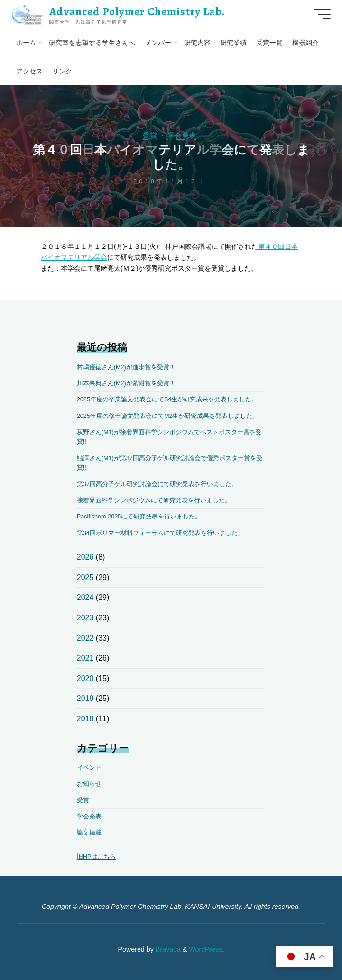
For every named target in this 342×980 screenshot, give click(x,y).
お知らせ (89, 784)
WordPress (205, 949)
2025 (85, 577)
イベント (89, 767)
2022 (85, 638)
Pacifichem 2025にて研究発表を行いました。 (139, 516)
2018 (85, 719)
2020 (85, 678)
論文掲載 (89, 832)
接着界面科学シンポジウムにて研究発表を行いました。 (154, 500)
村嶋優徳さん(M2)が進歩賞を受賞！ (126, 367)
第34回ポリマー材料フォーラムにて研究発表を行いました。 (160, 533)
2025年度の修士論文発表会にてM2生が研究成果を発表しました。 (168, 416)
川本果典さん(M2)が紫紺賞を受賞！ (126, 383)
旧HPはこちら (97, 857)
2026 (85, 557)
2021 (85, 658)
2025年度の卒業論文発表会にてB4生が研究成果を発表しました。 (167, 399)
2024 (85, 597)
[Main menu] (320, 14)
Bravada (167, 949)
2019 (85, 698)
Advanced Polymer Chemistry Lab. (139, 12)
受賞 (149, 135)
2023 (85, 618)
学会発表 (182, 135)
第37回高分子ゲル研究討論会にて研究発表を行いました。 (157, 484)
